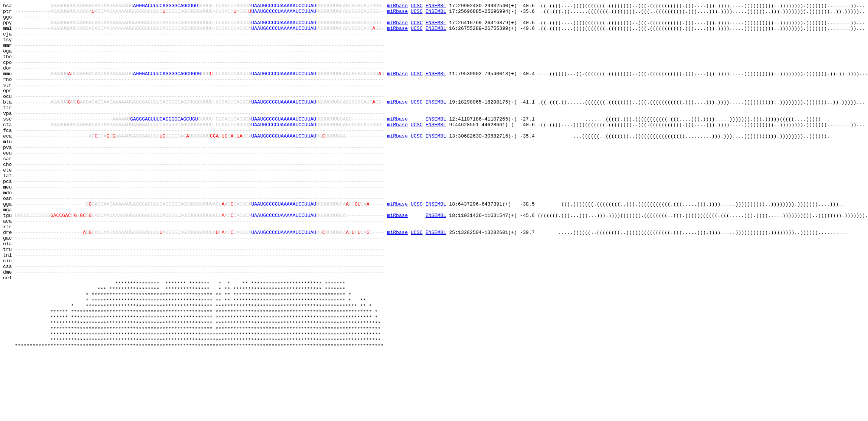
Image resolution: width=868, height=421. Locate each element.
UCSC (417, 6)
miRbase (398, 6)
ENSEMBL (436, 6)
